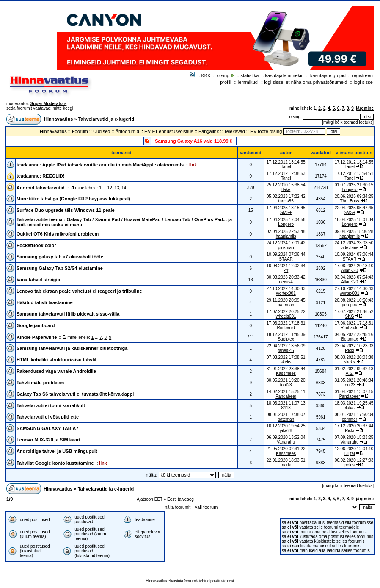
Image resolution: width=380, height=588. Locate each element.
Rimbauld (286, 328)
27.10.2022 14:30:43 (354, 289)
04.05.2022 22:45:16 (354, 334)
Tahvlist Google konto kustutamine (55, 463)
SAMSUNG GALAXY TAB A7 (47, 428)
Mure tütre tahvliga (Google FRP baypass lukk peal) (73, 199)
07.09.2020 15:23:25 (354, 437)
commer (350, 419)
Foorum (80, 131)
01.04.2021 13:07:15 (354, 392)
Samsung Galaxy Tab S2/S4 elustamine (60, 268)
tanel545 (286, 351)
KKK (206, 75)
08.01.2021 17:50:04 (354, 415)
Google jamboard (36, 325)
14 (124, 188)
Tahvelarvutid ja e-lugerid (106, 119)
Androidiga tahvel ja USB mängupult (57, 451)
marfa (286, 465)
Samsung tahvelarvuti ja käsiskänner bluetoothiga (72, 348)
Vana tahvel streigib (38, 280)
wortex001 (286, 293)
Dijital (350, 453)
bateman (286, 305)
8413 (286, 408)
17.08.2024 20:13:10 (354, 266)
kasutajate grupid (328, 75)
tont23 (286, 385)
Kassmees (286, 373)
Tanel (286, 167)
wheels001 (286, 316)
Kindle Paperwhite (37, 337)
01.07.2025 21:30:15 (354, 185)
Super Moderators (49, 104)
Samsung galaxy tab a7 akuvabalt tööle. (61, 257)
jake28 (286, 431)
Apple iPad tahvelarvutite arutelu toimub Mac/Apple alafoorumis (113, 165)
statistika (250, 75)
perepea (350, 305)
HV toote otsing (266, 131)
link (193, 165)
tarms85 (286, 201)
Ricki (350, 351)
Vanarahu (286, 442)
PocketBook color (36, 245)
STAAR (286, 259)
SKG (350, 316)
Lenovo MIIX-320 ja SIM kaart (48, 440)
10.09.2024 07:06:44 (354, 254)
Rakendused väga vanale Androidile (56, 371)
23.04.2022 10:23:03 (354, 346)
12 (110, 188)
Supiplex (286, 339)
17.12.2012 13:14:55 (354, 162)
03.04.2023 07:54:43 (354, 277)
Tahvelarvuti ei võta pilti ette (48, 417)
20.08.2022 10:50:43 (354, 300)
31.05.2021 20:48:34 (354, 380)
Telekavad (234, 131)
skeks (286, 362)
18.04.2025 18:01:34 (354, 220)
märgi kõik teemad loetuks (348, 122)
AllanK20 (350, 270)
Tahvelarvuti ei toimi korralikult (51, 405)
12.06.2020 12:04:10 (354, 449)
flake (286, 190)
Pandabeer (286, 396)
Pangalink (209, 131)
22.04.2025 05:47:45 (354, 208)
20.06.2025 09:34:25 (354, 196)
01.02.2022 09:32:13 (354, 369)
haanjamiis (286, 236)
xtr (286, 270)
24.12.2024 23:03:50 (354, 243)
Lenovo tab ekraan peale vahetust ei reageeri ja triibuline (79, 291)
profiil (226, 82)
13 (117, 188)
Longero (350, 190)
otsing (223, 75)
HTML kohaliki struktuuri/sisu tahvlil (56, 360)
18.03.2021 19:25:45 (354, 403)
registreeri (362, 75)
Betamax (349, 339)
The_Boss (350, 201)
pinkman (286, 248)
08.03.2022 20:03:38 (354, 357)
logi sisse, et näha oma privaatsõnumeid (306, 82)
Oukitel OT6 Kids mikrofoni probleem (58, 234)
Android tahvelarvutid (41, 188)
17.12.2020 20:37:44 (354, 426)
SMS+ (286, 212)
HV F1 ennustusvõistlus (169, 131)
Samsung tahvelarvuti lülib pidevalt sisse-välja (68, 314)
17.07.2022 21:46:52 (354, 312)
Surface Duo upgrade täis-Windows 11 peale (66, 210)
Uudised (102, 131)
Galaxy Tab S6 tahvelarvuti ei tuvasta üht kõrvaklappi (75, 394)
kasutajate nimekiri (285, 75)
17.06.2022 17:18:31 (354, 323)
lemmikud (248, 82)
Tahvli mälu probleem (40, 383)
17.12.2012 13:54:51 (354, 173)
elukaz (350, 408)
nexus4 (286, 282)
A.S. (350, 373)
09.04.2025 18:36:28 (354, 232)
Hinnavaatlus (58, 119)
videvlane (350, 248)
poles (350, 465)
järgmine (365, 108)
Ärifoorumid (127, 131)
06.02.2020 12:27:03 (354, 460)
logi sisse (363, 82)
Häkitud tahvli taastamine (45, 302)
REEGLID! (54, 176)
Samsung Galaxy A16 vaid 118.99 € (193, 141)
